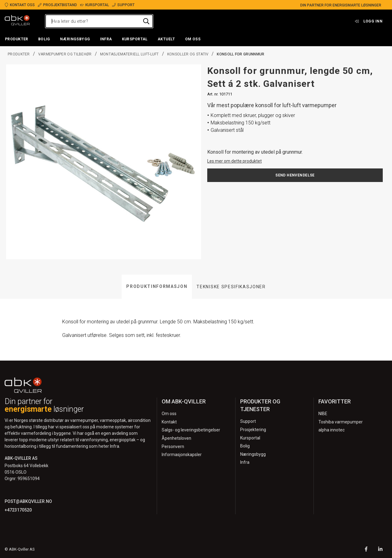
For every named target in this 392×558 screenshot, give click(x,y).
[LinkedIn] (380, 550)
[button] (17, 39)
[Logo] (17, 21)
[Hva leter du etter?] (99, 21)
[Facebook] (366, 550)
